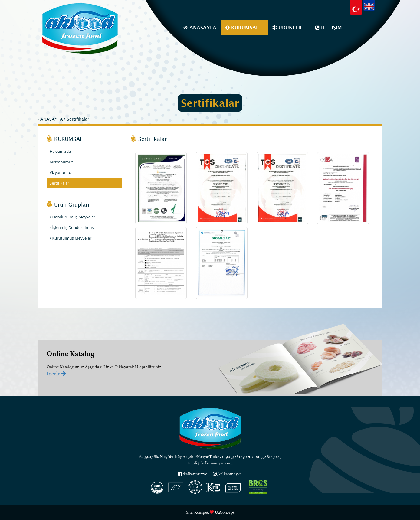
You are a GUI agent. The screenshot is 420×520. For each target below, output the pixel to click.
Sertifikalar (77, 119)
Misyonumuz (61, 162)
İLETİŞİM (329, 28)
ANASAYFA (200, 28)
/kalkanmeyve (193, 474)
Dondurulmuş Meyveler (72, 217)
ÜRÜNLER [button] (289, 28)
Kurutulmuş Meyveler (71, 238)
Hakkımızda (60, 151)
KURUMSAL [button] (244, 28)
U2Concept (224, 512)
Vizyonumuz (61, 172)
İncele (56, 374)
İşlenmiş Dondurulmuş (72, 227)
